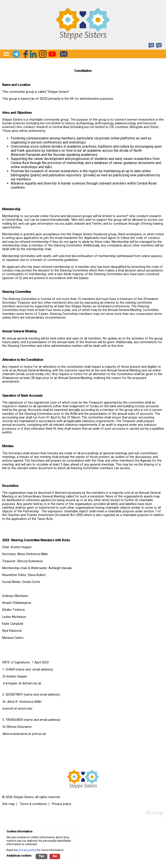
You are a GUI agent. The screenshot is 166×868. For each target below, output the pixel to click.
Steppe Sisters (24, 797)
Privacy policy (61, 804)
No (55, 856)
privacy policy (27, 850)
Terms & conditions (33, 804)
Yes (41, 856)
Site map (8, 804)
